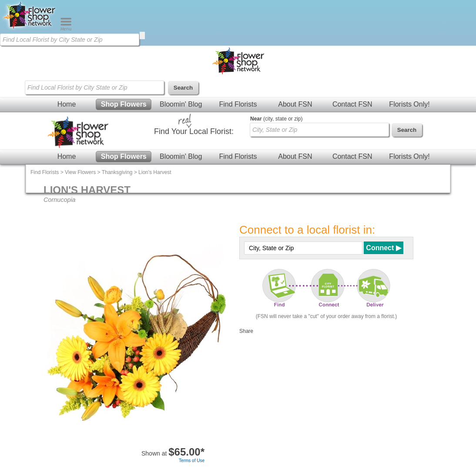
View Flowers (80, 172)
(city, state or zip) (276, 119)
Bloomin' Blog (181, 104)
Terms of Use (192, 461)
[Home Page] (30, 29)
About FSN (295, 104)
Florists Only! (409, 104)
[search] (142, 35)
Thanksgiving (117, 172)
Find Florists (238, 104)
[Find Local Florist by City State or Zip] (70, 40)
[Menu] (66, 29)
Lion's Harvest (155, 172)
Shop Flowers (124, 104)
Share (246, 331)
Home (67, 104)
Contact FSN (352, 104)
